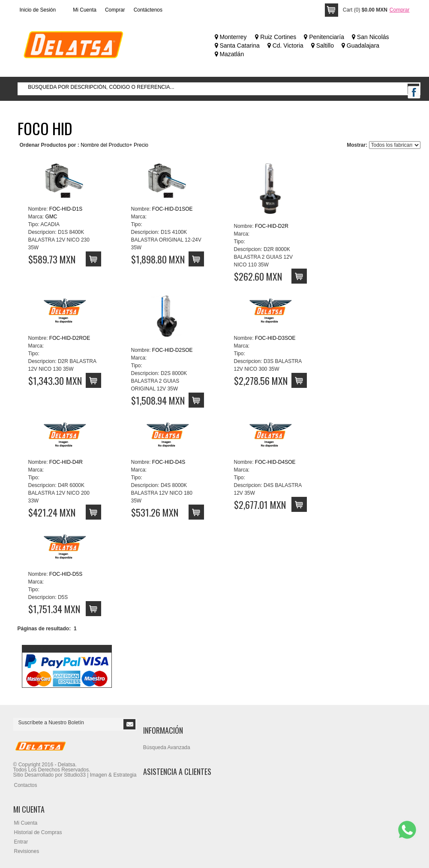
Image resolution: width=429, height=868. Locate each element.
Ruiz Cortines (276, 37)
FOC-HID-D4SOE (275, 462)
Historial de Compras (38, 832)
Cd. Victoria (285, 45)
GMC (51, 217)
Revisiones (27, 851)
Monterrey (231, 37)
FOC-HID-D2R (272, 226)
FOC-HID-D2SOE (172, 350)
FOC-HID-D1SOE (172, 209)
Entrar (21, 842)
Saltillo (322, 45)
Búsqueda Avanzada (167, 747)
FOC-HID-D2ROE (70, 338)
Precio (141, 145)
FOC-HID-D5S (66, 574)
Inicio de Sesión (38, 10)
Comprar (115, 10)
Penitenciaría (324, 37)
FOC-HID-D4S (169, 462)
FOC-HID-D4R (66, 462)
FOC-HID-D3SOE (275, 338)
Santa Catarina (237, 45)
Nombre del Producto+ (106, 145)
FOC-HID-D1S (66, 209)
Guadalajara (360, 45)
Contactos (26, 785)
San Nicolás (370, 37)
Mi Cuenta (85, 10)
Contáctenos (148, 10)
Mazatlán (229, 54)
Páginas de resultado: (44, 629)
